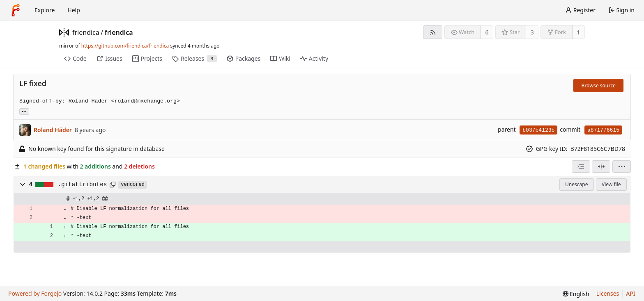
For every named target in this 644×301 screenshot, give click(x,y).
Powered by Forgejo (35, 293)
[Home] (16, 10)
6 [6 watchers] (487, 32)
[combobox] (581, 166)
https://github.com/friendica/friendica (125, 46)
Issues (109, 58)
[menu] (622, 166)
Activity (314, 58)
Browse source (598, 86)
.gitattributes (83, 185)
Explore (45, 10)
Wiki (280, 58)
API (630, 293)
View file (611, 184)
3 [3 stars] (532, 32)
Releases (194, 58)
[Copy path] (113, 185)
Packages (244, 58)
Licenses (608, 293)
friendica (86, 32)
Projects (147, 58)
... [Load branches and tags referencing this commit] (24, 111)
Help (74, 10)
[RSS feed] (433, 32)
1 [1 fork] (578, 32)
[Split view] (601, 166)
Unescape (576, 184)
